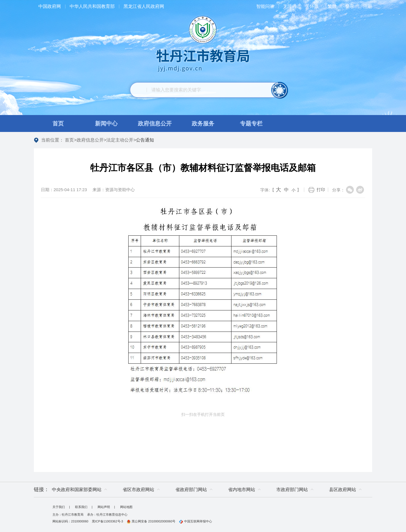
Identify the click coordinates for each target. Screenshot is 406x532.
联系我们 (81, 507)
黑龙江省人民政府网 (144, 6)
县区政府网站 (343, 490)
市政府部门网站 (292, 490)
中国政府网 (50, 6)
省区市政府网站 (138, 490)
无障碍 (290, 6)
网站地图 (126, 507)
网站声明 (104, 507)
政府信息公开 (90, 140)
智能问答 (265, 6)
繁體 (332, 6)
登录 (350, 6)
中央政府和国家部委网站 (77, 490)
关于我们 (59, 507)
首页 (69, 140)
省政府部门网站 (191, 490)
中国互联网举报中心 (196, 521)
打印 (321, 190)
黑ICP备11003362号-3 (107, 521)
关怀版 (312, 6)
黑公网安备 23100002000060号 (151, 521)
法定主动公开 (120, 140)
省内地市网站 (242, 490)
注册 (368, 6)
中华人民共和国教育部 (92, 6)
